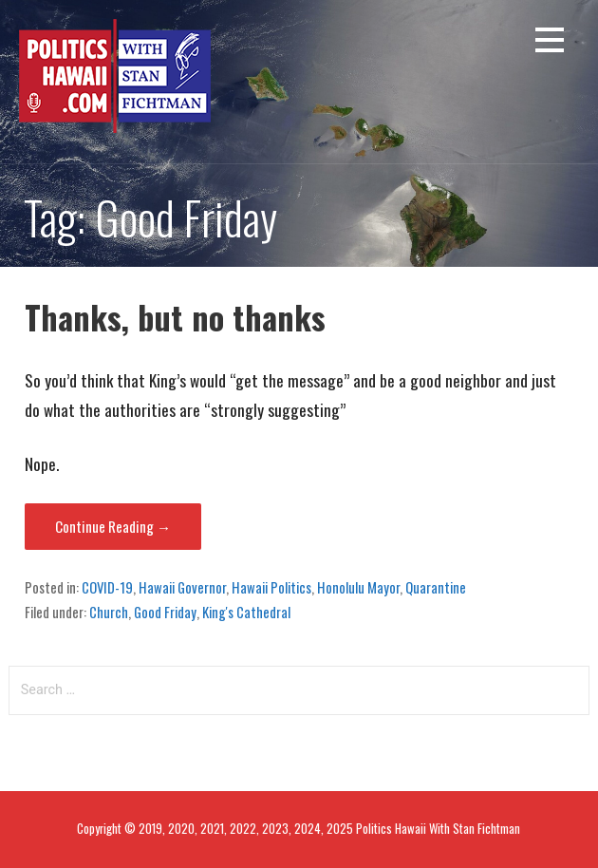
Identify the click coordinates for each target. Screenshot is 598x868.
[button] (550, 43)
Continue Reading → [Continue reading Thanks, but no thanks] (113, 526)
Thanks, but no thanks (175, 317)
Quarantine (436, 587)
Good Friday (165, 612)
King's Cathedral (246, 612)
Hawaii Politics (271, 587)
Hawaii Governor (182, 587)
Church (109, 612)
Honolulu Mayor (358, 587)
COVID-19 (107, 587)
